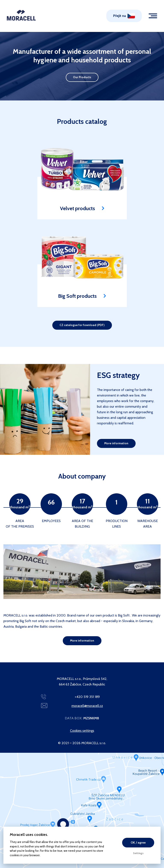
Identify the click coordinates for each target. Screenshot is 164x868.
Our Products (82, 77)
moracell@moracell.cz (87, 706)
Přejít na (119, 16)
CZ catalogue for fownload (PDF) (82, 325)
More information (116, 443)
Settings (138, 853)
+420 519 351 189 (87, 697)
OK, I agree (138, 843)
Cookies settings (82, 731)
